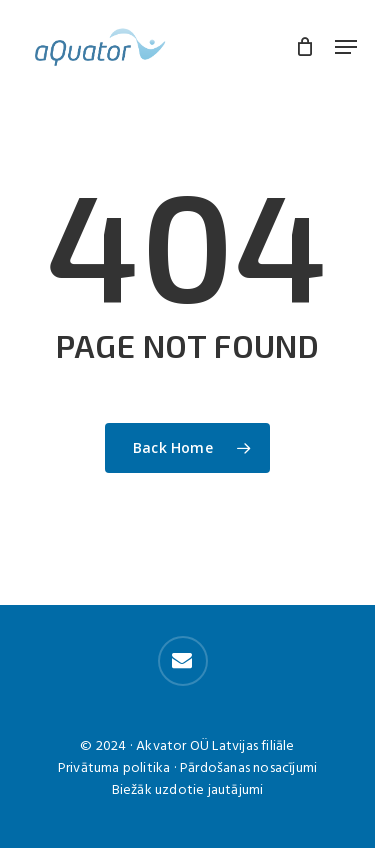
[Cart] (305, 47)
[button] (346, 47)
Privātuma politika (114, 768)
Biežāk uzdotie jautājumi (188, 790)
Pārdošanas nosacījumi (248, 768)
